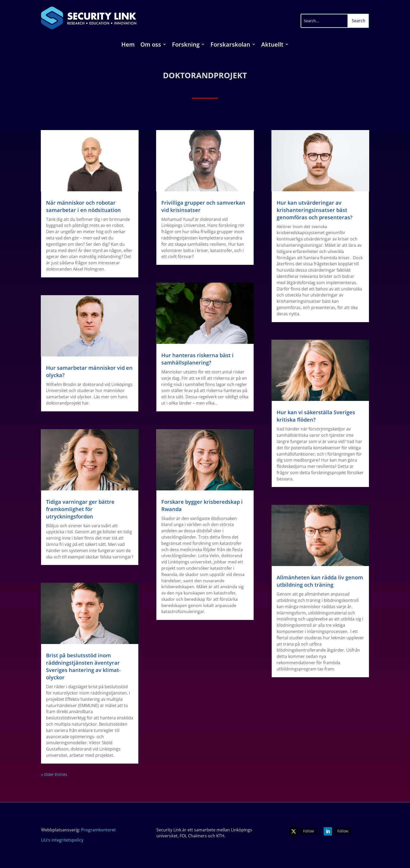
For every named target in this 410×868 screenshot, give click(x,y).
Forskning (186, 45)
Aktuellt (272, 45)
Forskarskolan (230, 45)
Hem (128, 45)
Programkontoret (98, 830)
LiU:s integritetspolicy (62, 840)
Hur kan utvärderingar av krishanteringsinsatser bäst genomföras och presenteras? (315, 210)
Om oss (151, 45)
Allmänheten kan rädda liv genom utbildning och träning (320, 581)
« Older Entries (54, 774)
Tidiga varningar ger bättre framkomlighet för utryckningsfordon (80, 509)
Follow (309, 831)
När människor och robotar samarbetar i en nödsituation (83, 206)
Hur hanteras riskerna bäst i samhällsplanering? (197, 359)
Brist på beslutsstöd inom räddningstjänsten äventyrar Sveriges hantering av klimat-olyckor (83, 666)
